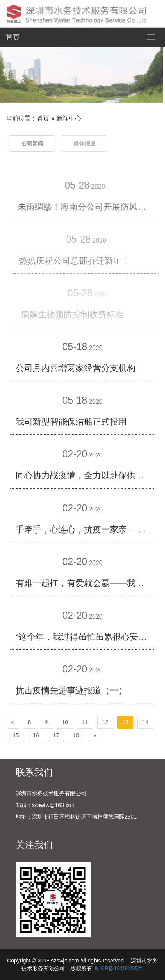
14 (146, 722)
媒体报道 (88, 143)
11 (85, 722)
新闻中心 (69, 118)
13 (125, 722)
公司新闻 (36, 143)
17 (56, 735)
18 (76, 735)
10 (65, 722)
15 (16, 735)
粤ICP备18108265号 (119, 968)
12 (105, 722)
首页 (13, 37)
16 (36, 735)
